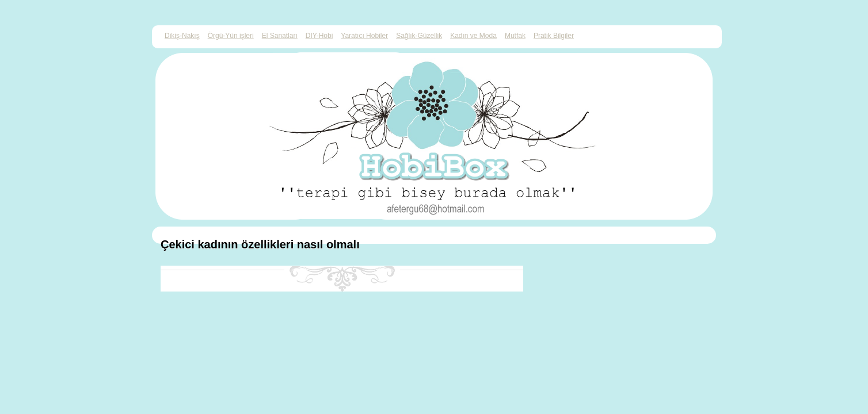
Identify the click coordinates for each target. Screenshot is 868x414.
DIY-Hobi (319, 36)
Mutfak (515, 36)
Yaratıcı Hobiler (364, 36)
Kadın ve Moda (473, 36)
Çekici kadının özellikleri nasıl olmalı (260, 244)
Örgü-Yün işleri (231, 36)
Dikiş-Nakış (182, 36)
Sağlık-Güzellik (419, 36)
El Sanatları (280, 36)
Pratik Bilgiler (554, 36)
